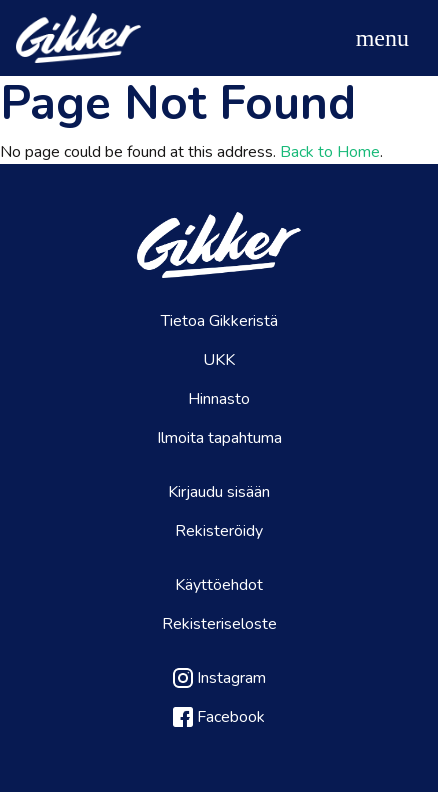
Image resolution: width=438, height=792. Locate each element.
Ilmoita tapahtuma (219, 438)
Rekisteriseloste (219, 624)
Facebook (219, 717)
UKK (219, 360)
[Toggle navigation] (382, 38)
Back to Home (330, 152)
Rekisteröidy (219, 531)
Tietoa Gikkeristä (219, 321)
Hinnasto (219, 399)
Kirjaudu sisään (219, 492)
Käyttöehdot (219, 585)
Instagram (219, 678)
